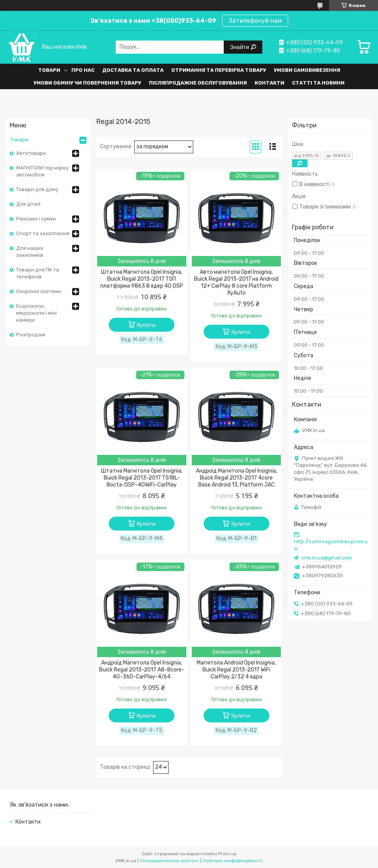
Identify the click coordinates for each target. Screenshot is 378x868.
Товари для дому (37, 189)
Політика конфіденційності (233, 861)
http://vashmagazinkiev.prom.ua (331, 545)
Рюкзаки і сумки (36, 219)
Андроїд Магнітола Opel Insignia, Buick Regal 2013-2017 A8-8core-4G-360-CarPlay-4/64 (142, 670)
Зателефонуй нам (255, 21)
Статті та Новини (318, 83)
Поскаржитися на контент (169, 861)
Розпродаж (31, 335)
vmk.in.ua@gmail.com (327, 558)
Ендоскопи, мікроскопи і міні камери (36, 313)
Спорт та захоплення (43, 233)
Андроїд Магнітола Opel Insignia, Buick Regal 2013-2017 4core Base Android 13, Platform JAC (236, 478)
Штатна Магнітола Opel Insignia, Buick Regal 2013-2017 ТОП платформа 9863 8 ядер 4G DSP (142, 279)
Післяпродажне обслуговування (198, 83)
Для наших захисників (30, 252)
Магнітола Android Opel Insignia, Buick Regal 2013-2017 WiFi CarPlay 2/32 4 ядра (236, 670)
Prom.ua (227, 854)
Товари (49, 70)
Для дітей (28, 204)
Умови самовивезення (307, 70)
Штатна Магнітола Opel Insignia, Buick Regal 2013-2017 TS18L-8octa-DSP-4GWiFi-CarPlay (142, 478)
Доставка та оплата (133, 70)
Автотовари (31, 153)
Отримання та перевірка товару (219, 70)
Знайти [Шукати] (240, 47)
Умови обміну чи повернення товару (87, 83)
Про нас (83, 70)
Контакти (269, 83)
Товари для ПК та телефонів (38, 273)
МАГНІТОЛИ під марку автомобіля (42, 171)
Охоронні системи (39, 291)
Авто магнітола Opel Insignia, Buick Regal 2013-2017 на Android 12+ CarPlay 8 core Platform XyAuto (236, 282)
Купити (146, 325)
